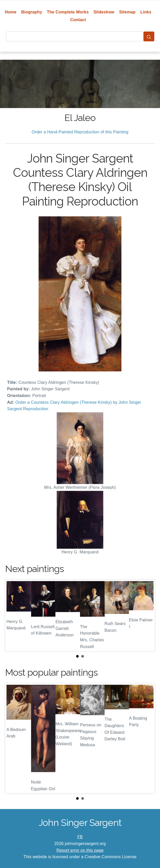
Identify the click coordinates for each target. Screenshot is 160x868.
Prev (13, 615)
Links (146, 12)
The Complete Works (68, 12)
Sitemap (127, 12)
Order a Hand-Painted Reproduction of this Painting (80, 132)
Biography (32, 12)
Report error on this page (80, 850)
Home (10, 12)
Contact (78, 20)
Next (147, 615)
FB (80, 837)
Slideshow (104, 12)
